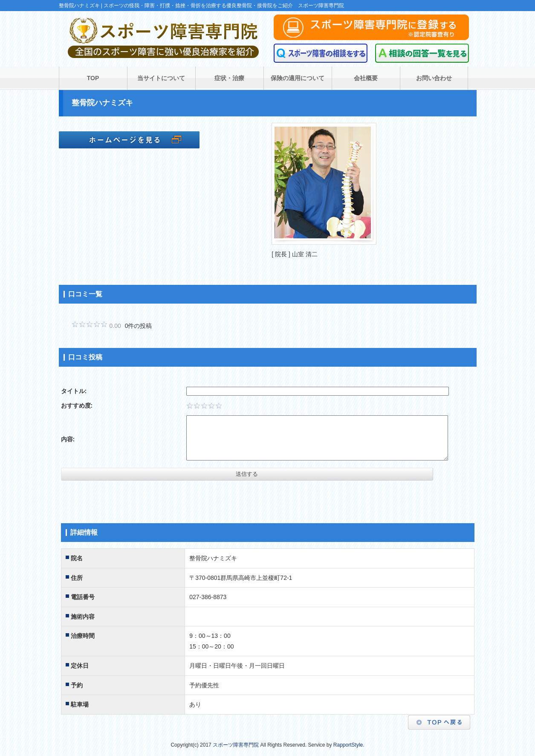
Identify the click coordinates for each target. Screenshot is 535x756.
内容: (68, 439)
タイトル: (74, 391)
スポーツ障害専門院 (236, 745)
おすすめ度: (77, 406)
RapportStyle (348, 745)
